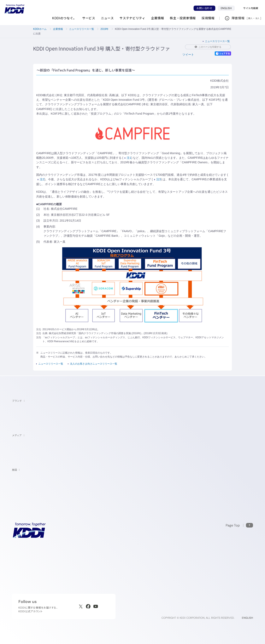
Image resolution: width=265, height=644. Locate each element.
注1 (128, 158)
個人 (250, 18)
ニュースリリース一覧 (82, 29)
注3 (157, 179)
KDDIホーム (40, 29)
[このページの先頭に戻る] (239, 525)
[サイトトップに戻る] (14, 9)
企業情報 (58, 29)
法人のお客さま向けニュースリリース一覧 (94, 364)
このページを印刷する (208, 47)
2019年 (104, 29)
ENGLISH (226, 8)
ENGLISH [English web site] (247, 618)
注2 (41, 179)
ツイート (188, 55)
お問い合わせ (204, 8)
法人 (258, 18)
